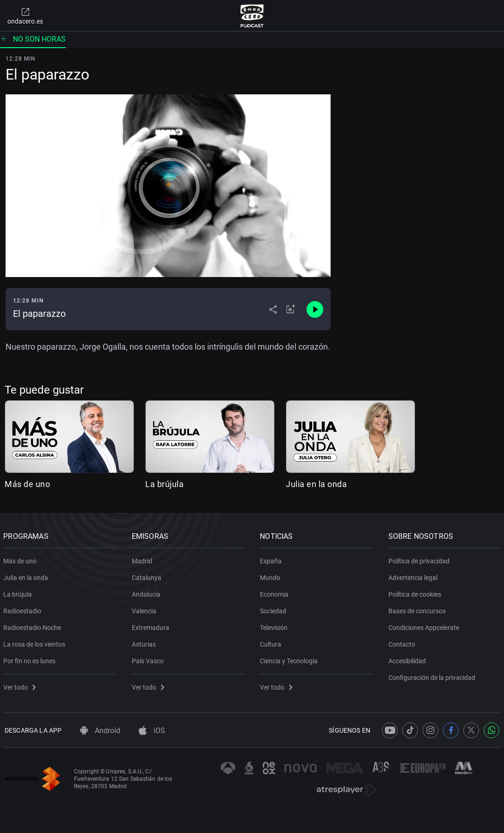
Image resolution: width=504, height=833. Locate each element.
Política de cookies (416, 592)
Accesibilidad (409, 659)
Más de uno (27, 484)
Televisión (275, 626)
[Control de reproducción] (315, 309)
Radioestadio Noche (34, 626)
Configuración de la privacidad (433, 676)
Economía (276, 592)
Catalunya (148, 576)
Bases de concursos (418, 609)
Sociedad (274, 609)
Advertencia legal (414, 576)
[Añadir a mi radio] (291, 309)
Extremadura (152, 626)
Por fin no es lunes (31, 659)
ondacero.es (25, 16)
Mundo (271, 576)
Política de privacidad (420, 559)
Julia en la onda (316, 484)
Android (100, 731)
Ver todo (21, 685)
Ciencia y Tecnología (290, 659)
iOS (152, 731)
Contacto (403, 642)
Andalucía (148, 592)
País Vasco (149, 659)
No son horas (33, 39)
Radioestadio (24, 609)
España (272, 559)
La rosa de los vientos (36, 642)
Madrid (143, 559)
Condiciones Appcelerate (425, 626)
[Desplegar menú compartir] (273, 309)
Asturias (145, 642)
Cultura (272, 642)
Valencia (145, 609)
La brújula (164, 484)
